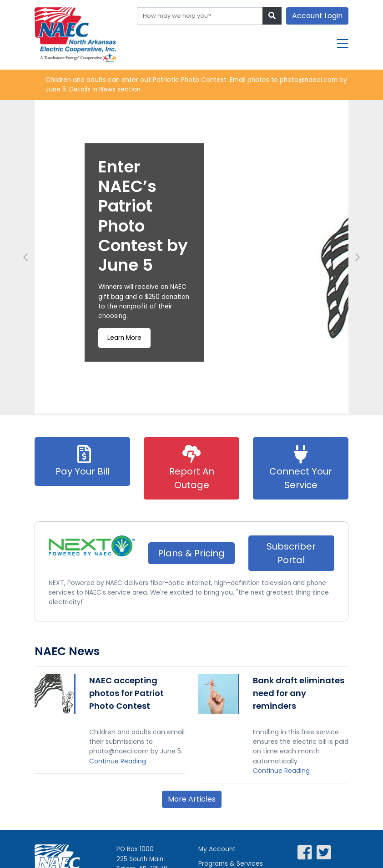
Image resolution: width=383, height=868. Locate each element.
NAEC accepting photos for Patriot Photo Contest (126, 694)
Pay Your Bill (83, 462)
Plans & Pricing (191, 554)
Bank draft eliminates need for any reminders (299, 694)
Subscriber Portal (291, 554)
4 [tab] (205, 407)
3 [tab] (196, 407)
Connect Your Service (301, 469)
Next (358, 258)
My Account (217, 853)
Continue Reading (118, 764)
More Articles (192, 802)
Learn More (125, 340)
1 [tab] (178, 407)
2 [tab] (187, 407)
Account (317, 16)
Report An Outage (192, 469)
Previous (25, 258)
